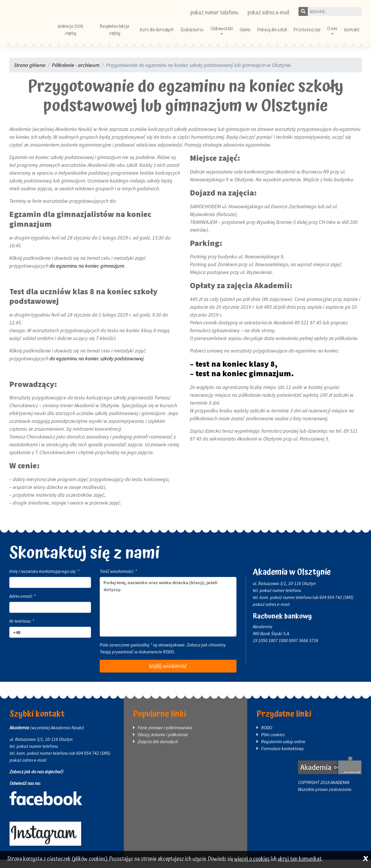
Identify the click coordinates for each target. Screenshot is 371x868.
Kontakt (352, 34)
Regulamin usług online (283, 750)
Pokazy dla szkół (280, 34)
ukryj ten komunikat (300, 859)
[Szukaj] (303, 11)
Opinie (256, 34)
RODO (168, 660)
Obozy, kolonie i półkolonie (163, 743)
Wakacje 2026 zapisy (98, 34)
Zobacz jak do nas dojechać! (37, 780)
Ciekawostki (232, 33)
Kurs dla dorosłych (174, 34)
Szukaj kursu (204, 34)
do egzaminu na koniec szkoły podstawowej (97, 367)
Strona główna (30, 73)
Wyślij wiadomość (168, 675)
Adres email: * (22, 604)
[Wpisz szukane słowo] (335, 11)
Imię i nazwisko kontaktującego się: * (44, 580)
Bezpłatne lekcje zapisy (137, 34)
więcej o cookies (252, 859)
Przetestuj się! (311, 34)
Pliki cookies (273, 743)
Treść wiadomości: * (118, 580)
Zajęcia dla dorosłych (158, 750)
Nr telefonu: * (22, 629)
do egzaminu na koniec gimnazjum (87, 274)
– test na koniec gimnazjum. (242, 382)
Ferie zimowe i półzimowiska (165, 736)
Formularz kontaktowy (282, 757)
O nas (333, 33)
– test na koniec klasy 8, (234, 372)
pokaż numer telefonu (214, 13)
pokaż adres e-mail (268, 13)
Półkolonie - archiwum (76, 73)
